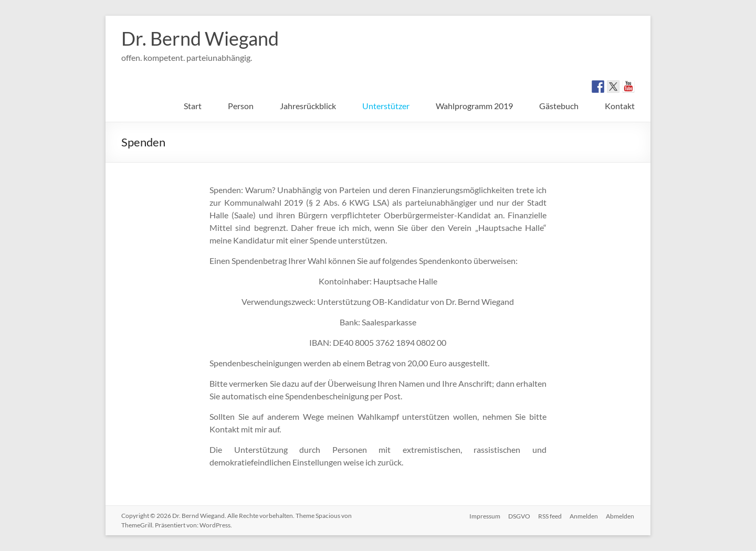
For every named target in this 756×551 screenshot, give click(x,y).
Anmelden (584, 516)
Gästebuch (559, 106)
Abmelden (621, 516)
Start (193, 106)
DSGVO (518, 516)
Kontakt (620, 106)
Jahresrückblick (308, 106)
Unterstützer (386, 106)
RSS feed (549, 516)
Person (241, 106)
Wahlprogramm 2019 (474, 106)
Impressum (483, 516)
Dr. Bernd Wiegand (200, 38)
